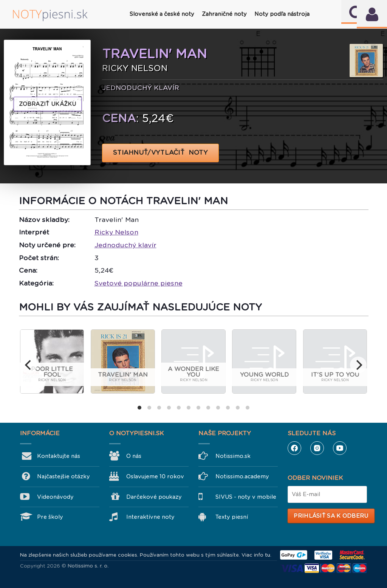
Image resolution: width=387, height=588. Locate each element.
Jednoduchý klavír (125, 245)
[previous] (29, 365)
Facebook (294, 448)
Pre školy (50, 517)
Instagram (317, 448)
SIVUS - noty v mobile (246, 497)
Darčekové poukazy (154, 497)
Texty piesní (232, 517)
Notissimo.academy (242, 476)
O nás (134, 456)
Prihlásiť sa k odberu (331, 516)
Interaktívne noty (150, 517)
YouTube (340, 448)
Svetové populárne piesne (139, 283)
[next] (358, 365)
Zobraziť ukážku (48, 104)
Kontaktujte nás (59, 456)
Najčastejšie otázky (63, 476)
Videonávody (55, 497)
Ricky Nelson (116, 232)
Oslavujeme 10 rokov (155, 476)
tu (268, 555)
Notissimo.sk (233, 456)
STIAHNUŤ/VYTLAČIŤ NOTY (160, 153)
